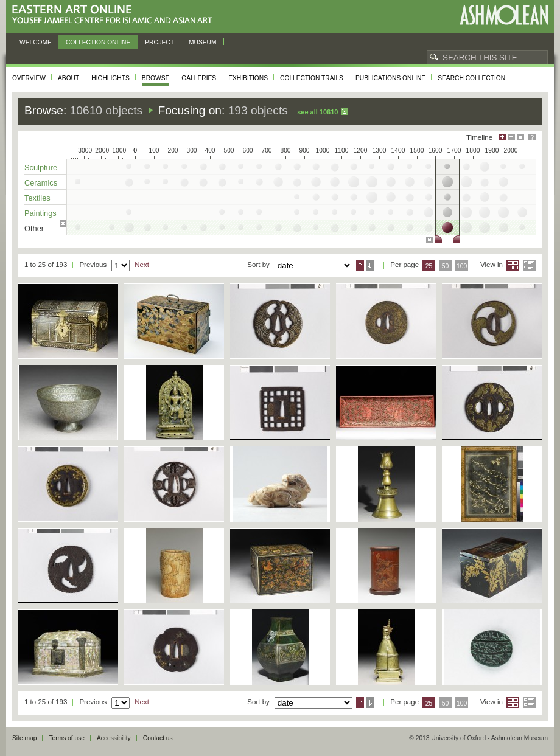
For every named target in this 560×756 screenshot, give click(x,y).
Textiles (37, 198)
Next (142, 265)
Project (159, 42)
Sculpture (41, 168)
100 (462, 266)
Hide (520, 137)
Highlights (110, 78)
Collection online (98, 42)
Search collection (471, 78)
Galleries (199, 78)
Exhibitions (248, 78)
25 (429, 266)
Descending (370, 265)
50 (446, 266)
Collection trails (312, 78)
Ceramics (41, 183)
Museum (203, 42)
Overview (29, 78)
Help (532, 137)
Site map (24, 738)
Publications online (390, 78)
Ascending (360, 265)
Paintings (40, 213)
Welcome (36, 42)
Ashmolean (504, 15)
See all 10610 (317, 112)
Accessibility (114, 738)
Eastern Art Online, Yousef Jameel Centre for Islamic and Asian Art (115, 15)
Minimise (511, 137)
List (529, 265)
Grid (513, 265)
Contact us (158, 738)
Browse (156, 78)
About (68, 78)
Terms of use (67, 738)
